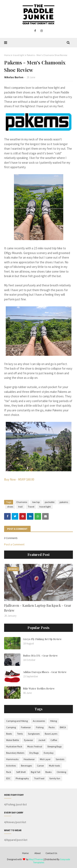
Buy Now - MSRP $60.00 (19, 479)
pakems (64, 502)
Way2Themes (36, 859)
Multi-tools (54, 766)
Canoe (40, 766)
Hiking (53, 721)
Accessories (39, 721)
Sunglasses (34, 734)
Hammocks (12, 759)
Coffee (54, 740)
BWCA (63, 727)
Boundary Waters (15, 753)
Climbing (61, 772)
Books (48, 772)
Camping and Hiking (17, 721)
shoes (10, 507)
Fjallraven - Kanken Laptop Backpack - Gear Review (38, 608)
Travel (31, 507)
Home (7, 55)
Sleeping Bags (54, 746)
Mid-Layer (45, 759)
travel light (19, 55)
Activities (11, 766)
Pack (9, 772)
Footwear (26, 727)
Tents (20, 734)
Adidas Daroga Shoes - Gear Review (45, 672)
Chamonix (22, 502)
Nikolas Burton (14, 77)
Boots (9, 734)
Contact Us (51, 853)
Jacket (42, 740)
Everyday (49, 753)
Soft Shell (21, 772)
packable (50, 502)
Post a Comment (14, 544)
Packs (52, 727)
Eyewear (29, 740)
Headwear (29, 759)
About (38, 853)
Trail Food (39, 778)
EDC (8, 778)
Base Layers (51, 734)
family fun (55, 778)
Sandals (60, 759)
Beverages (26, 766)
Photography (22, 778)
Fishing (40, 727)
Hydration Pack (14, 746)
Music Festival (35, 746)
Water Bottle (13, 740)
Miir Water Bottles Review (39, 688)
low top (36, 502)
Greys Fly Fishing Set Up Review (42, 639)
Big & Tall (36, 772)
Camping (11, 727)
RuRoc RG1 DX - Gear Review (40, 655)
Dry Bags (34, 753)
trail (20, 507)
